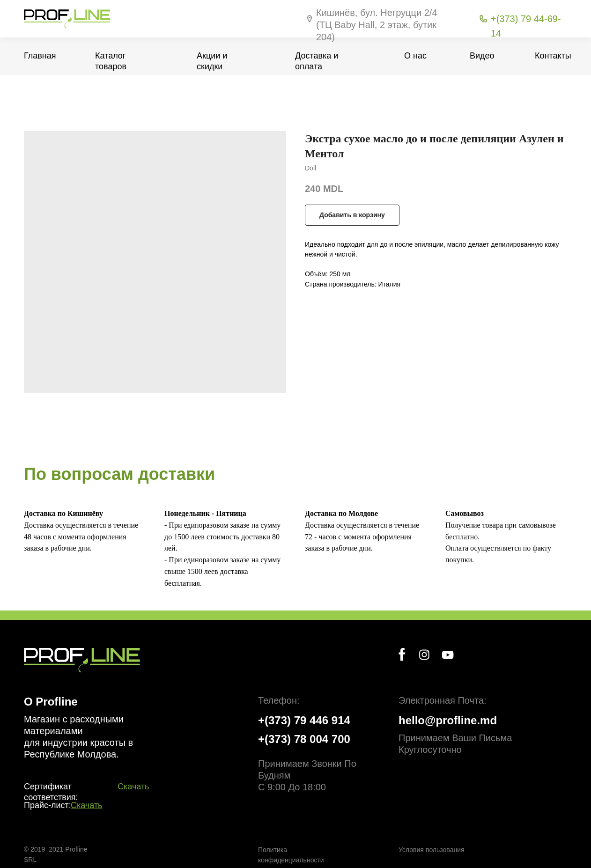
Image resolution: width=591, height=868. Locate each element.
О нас (415, 56)
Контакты (553, 56)
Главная (40, 56)
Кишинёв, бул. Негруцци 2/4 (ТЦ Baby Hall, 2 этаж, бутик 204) (377, 25)
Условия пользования (432, 850)
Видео (482, 56)
